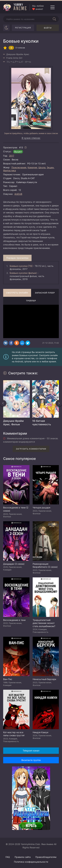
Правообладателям (46, 857)
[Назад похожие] (3, 403)
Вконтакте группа (31, 760)
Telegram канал (31, 751)
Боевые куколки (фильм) (23, 273)
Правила (23, 857)
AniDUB (18, 194)
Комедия (32, 167)
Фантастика (10, 170)
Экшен (50, 167)
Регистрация (23, 28)
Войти (48, 28)
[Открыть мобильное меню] (52, 7)
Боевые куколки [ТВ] (21, 266)
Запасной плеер (45, 293)
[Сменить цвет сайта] (6, 28)
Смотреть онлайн (17, 293)
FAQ (8, 857)
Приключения (19, 167)
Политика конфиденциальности (31, 862)
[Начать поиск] (54, 19)
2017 (12, 156)
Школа (42, 167)
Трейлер (31, 301)
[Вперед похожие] (59, 403)
